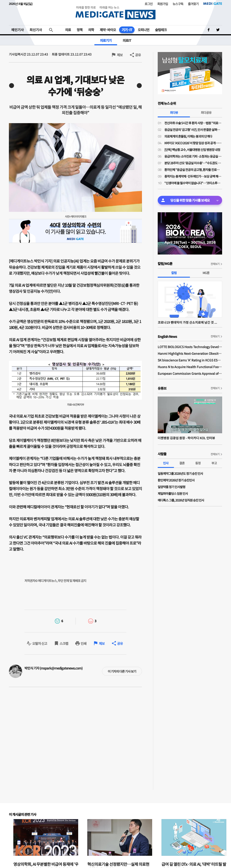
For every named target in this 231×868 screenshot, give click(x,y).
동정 (198, 463)
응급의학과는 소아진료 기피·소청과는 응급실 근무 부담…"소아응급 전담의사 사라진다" (193, 156)
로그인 (149, 4)
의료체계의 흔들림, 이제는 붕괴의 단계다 (188, 136)
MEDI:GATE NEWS (115, 13)
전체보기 (215, 264)
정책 (80, 30)
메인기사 (18, 30)
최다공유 (206, 112)
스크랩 (64, 643)
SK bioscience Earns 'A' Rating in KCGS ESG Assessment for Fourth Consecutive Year (190, 360)
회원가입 (163, 4)
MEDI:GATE (213, 4)
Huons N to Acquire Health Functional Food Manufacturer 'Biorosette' (190, 367)
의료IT (127, 40)
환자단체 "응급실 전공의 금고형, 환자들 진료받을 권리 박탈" (193, 170)
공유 (138, 55)
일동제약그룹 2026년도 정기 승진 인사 (180, 473)
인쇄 (84, 643)
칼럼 (174, 273)
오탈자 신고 (40, 643)
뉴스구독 (178, 4)
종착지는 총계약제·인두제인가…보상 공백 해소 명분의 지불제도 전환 (193, 176)
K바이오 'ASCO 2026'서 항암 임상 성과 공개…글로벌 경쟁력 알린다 (193, 143)
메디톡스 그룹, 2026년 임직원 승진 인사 (181, 500)
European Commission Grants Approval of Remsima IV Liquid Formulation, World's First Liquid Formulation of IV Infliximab (190, 373)
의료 (68, 30)
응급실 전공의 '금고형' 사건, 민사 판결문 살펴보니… (193, 130)
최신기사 (36, 30)
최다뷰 (174, 112)
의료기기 (106, 40)
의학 (91, 30)
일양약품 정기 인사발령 (171, 487)
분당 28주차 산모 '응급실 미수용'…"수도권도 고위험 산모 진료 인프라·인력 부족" (193, 163)
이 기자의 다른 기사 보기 (122, 671)
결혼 (182, 463)
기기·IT (127, 30)
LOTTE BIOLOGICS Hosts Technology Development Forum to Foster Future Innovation (190, 347)
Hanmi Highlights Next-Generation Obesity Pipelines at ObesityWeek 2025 (190, 353)
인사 (166, 463)
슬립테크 (161, 30)
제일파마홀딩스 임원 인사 (173, 493)
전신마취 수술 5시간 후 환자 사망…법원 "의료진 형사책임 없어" (193, 123)
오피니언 (143, 30)
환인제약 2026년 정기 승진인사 (176, 480)
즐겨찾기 (193, 4)
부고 (214, 463)
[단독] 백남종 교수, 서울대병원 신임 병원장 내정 (192, 150)
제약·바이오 (108, 30)
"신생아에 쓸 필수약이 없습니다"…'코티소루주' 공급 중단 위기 (193, 183)
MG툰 (206, 273)
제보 (120, 55)
